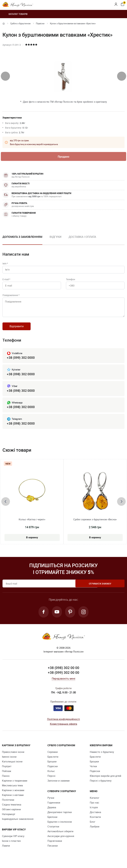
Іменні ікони (9, 761)
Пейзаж (7, 776)
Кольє (51, 776)
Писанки (53, 850)
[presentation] (5, 76)
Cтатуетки (53, 831)
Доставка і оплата (82, 237)
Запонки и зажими (59, 785)
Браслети (53, 761)
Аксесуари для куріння (61, 841)
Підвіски (40, 23)
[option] (55, 240)
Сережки (53, 756)
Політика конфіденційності (64, 724)
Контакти (95, 821)
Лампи (6, 850)
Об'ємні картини (11, 814)
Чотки (93, 771)
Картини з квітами (13, 800)
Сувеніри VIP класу (13, 841)
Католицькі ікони (12, 766)
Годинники (54, 807)
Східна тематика (12, 809)
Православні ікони (13, 756)
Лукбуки (95, 831)
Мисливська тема (12, 790)
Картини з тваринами (15, 785)
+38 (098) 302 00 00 (63, 672)
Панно (6, 780)
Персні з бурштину (101, 785)
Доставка (95, 817)
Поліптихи (8, 804)
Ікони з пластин (11, 845)
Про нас (95, 807)
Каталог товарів (15, 14)
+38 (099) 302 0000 (21, 361)
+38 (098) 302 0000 (21, 378)
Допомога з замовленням (22, 237)
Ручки (51, 802)
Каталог (95, 802)
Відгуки (55, 237)
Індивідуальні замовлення (18, 823)
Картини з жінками (13, 795)
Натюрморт (9, 819)
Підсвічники (55, 845)
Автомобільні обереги (60, 836)
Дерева (52, 812)
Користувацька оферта (64, 728)
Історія (94, 812)
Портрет (7, 771)
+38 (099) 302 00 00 (63, 677)
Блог (93, 826)
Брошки (52, 766)
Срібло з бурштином (20, 23)
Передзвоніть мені (63, 683)
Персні (51, 780)
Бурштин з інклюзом (60, 826)
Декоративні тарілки (60, 817)
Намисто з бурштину (102, 756)
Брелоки (52, 821)
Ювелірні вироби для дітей (106, 780)
